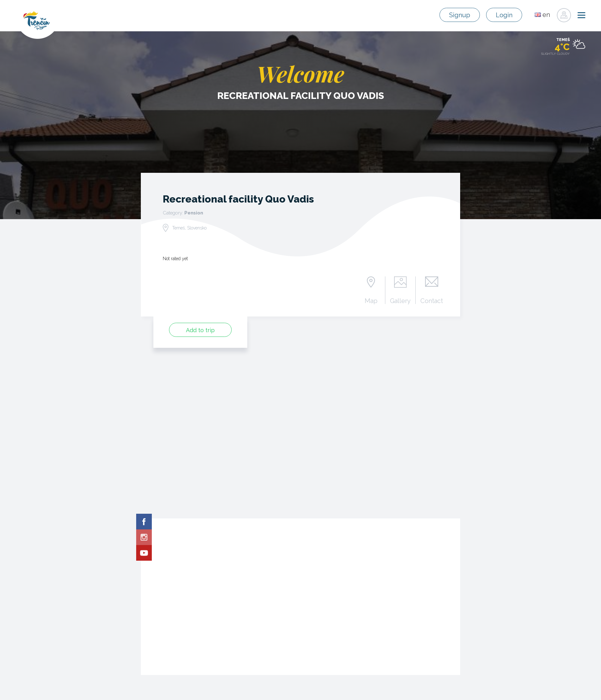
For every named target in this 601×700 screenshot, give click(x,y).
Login (504, 15)
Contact (432, 301)
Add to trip (200, 330)
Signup (460, 15)
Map (371, 301)
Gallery (400, 301)
